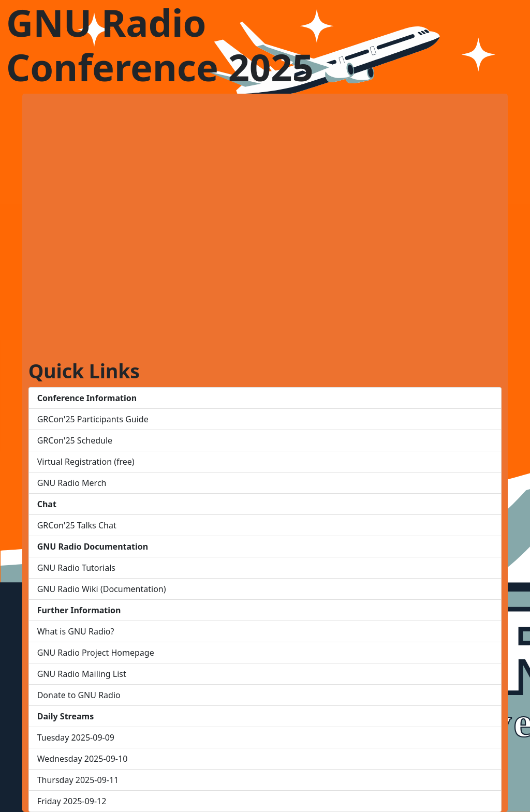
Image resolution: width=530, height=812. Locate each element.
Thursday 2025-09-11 (78, 780)
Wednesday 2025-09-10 (83, 759)
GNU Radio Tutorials (76, 568)
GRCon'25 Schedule (75, 440)
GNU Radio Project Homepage (96, 653)
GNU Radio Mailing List (82, 674)
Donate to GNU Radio (79, 695)
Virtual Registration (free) (86, 462)
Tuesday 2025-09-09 (76, 737)
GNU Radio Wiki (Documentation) (102, 589)
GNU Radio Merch (72, 483)
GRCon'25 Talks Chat (77, 525)
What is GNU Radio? (76, 631)
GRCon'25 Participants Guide (93, 419)
